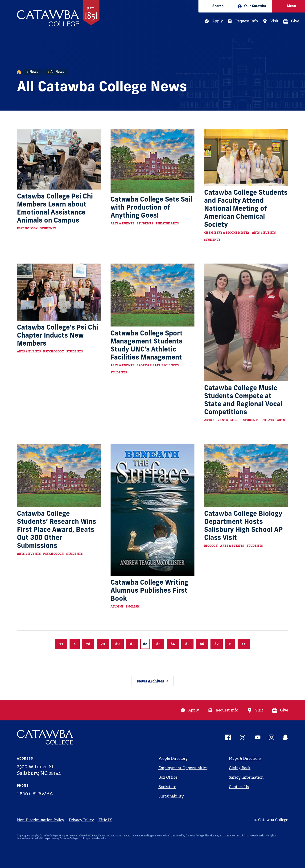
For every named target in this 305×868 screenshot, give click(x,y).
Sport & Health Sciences (158, 365)
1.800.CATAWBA (35, 794)
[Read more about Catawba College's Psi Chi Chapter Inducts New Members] (59, 292)
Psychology (27, 228)
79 (103, 644)
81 (132, 644)
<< (61, 644)
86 (202, 644)
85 (187, 644)
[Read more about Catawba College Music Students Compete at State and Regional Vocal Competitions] (246, 322)
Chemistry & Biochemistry (227, 233)
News (34, 72)
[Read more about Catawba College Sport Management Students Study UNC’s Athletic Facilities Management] (153, 295)
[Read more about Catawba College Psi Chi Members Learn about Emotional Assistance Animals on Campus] (59, 159)
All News (57, 72)
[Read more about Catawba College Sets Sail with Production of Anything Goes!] (153, 161)
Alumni (117, 607)
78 (88, 644)
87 (217, 644)
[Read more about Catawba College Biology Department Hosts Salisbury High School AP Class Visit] (246, 475)
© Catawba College (271, 820)
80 (117, 644)
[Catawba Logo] (45, 737)
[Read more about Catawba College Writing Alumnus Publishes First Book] (153, 510)
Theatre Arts (167, 223)
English (133, 607)
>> (244, 644)
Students (48, 228)
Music (235, 420)
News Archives (150, 681)
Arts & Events (123, 223)
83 (158, 644)
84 (173, 644)
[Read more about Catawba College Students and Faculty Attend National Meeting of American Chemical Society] (246, 157)
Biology (211, 546)
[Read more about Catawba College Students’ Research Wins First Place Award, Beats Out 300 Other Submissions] (59, 475)
